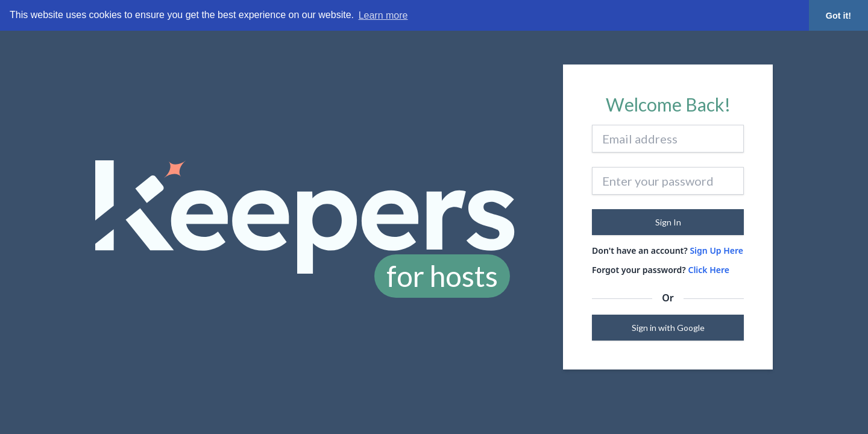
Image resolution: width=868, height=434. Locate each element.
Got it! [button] (838, 16)
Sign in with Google (668, 328)
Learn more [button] (383, 15)
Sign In (668, 222)
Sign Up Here (716, 250)
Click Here (709, 270)
